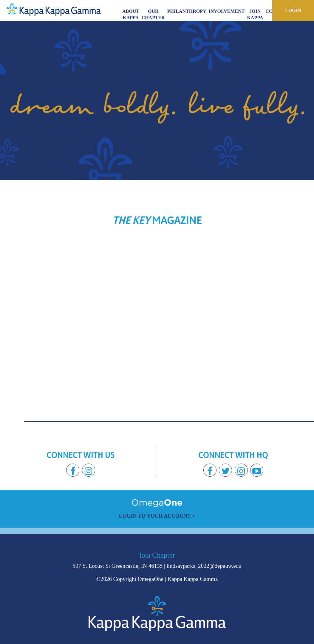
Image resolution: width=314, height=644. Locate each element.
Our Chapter (153, 14)
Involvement (227, 11)
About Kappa (131, 14)
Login (293, 10)
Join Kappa (255, 14)
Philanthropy (187, 11)
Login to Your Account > (157, 516)
